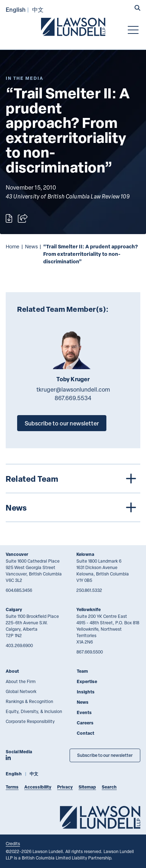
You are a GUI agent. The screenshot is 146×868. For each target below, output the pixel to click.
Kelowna (85, 554)
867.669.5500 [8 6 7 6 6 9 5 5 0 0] (90, 652)
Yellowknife (89, 609)
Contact (85, 733)
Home (12, 246)
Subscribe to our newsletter (62, 423)
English (16, 9)
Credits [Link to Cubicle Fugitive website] (13, 843)
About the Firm (21, 681)
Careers (85, 723)
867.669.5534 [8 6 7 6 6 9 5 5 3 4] (73, 398)
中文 (38, 9)
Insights (86, 692)
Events (84, 712)
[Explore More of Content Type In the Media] (25, 78)
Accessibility (38, 787)
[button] (137, 9)
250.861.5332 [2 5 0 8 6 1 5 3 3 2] (89, 590)
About (12, 671)
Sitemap (87, 787)
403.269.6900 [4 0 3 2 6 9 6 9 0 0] (19, 645)
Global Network (21, 691)
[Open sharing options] (23, 218)
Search (109, 787)
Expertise (87, 681)
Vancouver (17, 554)
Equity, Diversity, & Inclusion (34, 711)
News (31, 246)
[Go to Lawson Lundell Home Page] (73, 27)
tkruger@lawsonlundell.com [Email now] (73, 389)
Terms (12, 787)
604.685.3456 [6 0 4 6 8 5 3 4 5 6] (19, 590)
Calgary (14, 609)
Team (82, 671)
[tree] (73, 493)
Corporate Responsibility (30, 721)
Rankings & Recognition (29, 701)
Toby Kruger (73, 379)
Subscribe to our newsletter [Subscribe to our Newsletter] (105, 755)
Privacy (65, 787)
